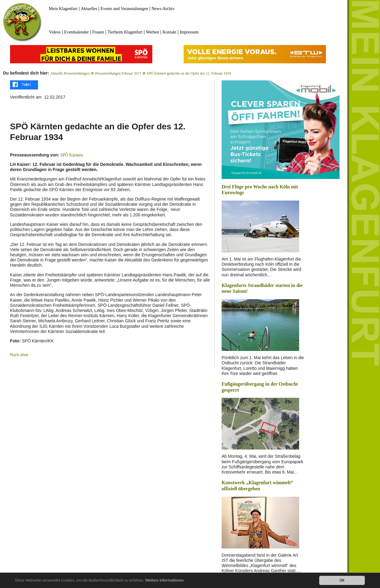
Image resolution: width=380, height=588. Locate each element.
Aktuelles (89, 9)
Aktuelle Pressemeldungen (70, 73)
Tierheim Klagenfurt (125, 32)
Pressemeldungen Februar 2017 (118, 73)
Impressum (189, 32)
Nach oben (19, 355)
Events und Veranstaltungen (124, 9)
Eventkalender (76, 32)
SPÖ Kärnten (72, 155)
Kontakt (169, 32)
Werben (152, 32)
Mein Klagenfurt (63, 9)
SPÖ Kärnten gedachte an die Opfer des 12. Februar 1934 (189, 73)
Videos (55, 32)
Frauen (98, 32)
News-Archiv (163, 9)
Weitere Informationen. (165, 581)
